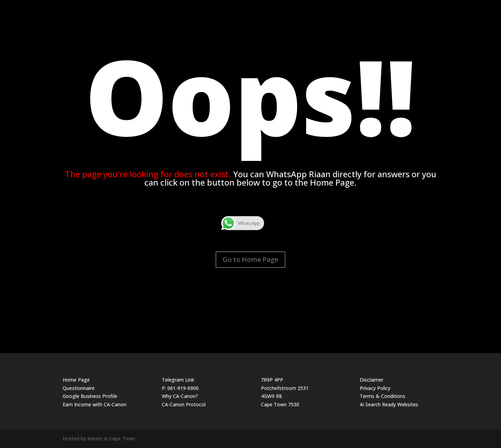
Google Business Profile (90, 396)
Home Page (76, 380)
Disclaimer (372, 380)
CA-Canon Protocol (184, 404)
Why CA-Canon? (180, 396)
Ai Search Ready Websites (389, 404)
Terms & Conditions (383, 396)
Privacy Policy (375, 388)
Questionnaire (79, 388)
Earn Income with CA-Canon (94, 404)
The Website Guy (424, 8)
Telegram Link (178, 380)
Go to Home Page (250, 259)
